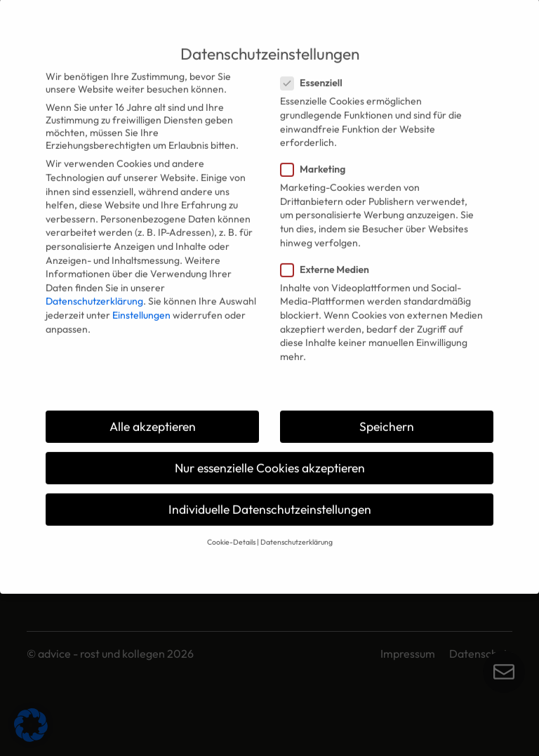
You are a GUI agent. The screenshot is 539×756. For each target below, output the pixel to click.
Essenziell (316, 74)
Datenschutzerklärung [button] (297, 533)
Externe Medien (329, 260)
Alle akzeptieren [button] (153, 417)
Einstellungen (141, 306)
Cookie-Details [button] (231, 533)
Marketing (317, 160)
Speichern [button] (387, 417)
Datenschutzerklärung (94, 292)
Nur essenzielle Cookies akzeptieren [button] (270, 459)
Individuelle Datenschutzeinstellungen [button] (270, 500)
